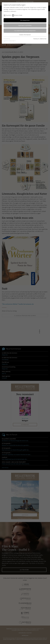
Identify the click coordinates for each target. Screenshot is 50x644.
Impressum (36, 39)
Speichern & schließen (25, 25)
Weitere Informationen (25, 35)
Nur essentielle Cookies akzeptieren (25, 31)
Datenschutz (43, 39)
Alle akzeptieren (25, 20)
